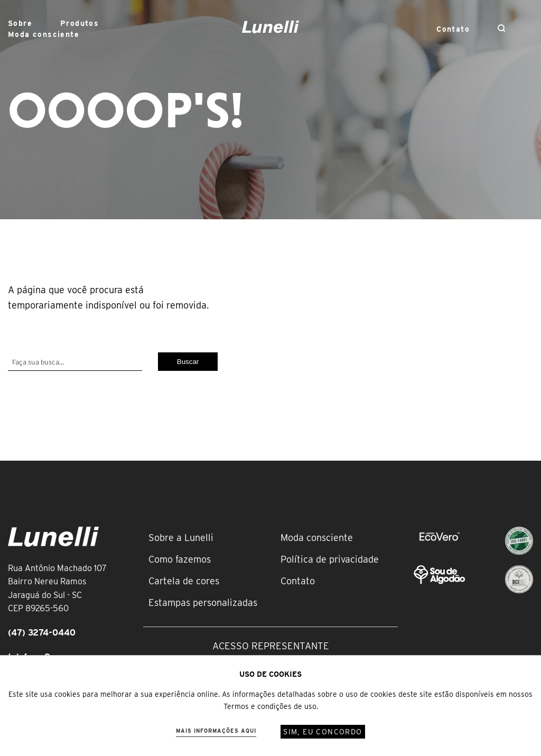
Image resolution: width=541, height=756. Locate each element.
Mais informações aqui (216, 731)
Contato (453, 29)
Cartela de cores (184, 581)
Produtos (80, 23)
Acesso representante (271, 646)
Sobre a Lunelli (181, 538)
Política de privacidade (330, 559)
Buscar (188, 362)
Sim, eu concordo (323, 732)
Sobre (20, 23)
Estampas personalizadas (203, 603)
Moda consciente (44, 34)
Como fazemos (180, 559)
